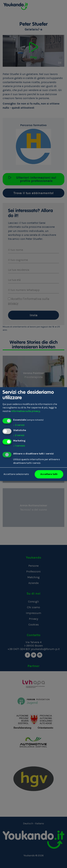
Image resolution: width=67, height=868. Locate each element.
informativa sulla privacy (26, 411)
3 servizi (19, 425)
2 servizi (19, 435)
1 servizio (19, 446)
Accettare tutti (49, 474)
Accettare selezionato (16, 474)
